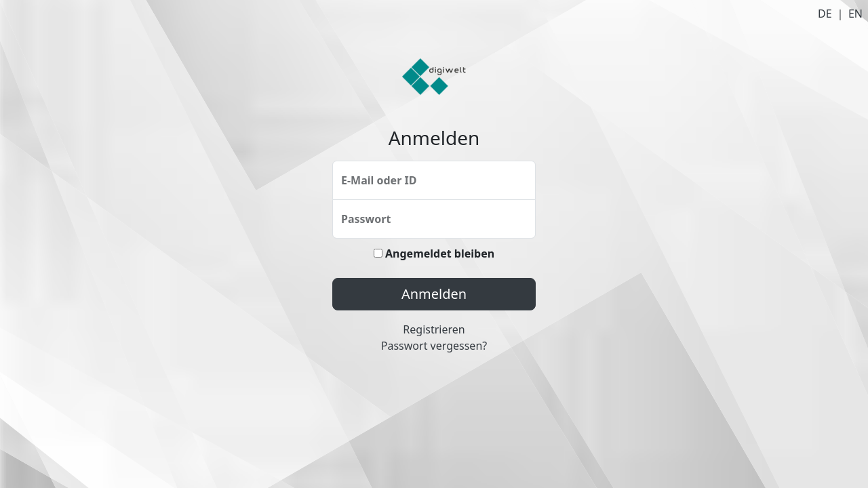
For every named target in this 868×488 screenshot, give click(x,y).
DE (825, 14)
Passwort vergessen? (434, 346)
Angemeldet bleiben (434, 253)
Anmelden (434, 294)
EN (855, 14)
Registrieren (434, 329)
